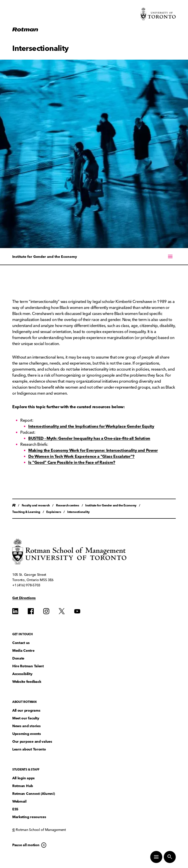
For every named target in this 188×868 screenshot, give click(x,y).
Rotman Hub (23, 786)
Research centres (68, 505)
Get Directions (24, 598)
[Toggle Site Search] (170, 857)
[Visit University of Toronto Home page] (158, 14)
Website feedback (27, 682)
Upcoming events (27, 734)
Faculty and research (36, 505)
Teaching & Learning (26, 512)
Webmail (19, 801)
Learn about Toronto (29, 749)
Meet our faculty (26, 718)
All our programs (26, 711)
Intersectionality (78, 512)
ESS (15, 809)
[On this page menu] (94, 256)
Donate (18, 658)
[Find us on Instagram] (46, 611)
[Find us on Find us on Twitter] (62, 611)
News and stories (26, 726)
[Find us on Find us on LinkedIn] (15, 611)
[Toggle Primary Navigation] (156, 857)
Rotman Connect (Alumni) (34, 794)
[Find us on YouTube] (77, 611)
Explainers (54, 512)
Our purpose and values (32, 742)
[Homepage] (25, 30)
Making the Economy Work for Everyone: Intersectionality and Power (93, 450)
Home (14, 505)
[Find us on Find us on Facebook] (31, 611)
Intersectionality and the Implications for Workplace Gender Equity (91, 426)
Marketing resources (29, 817)
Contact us (21, 643)
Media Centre (23, 651)
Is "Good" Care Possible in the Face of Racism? (72, 462)
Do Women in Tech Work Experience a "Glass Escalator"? (81, 456)
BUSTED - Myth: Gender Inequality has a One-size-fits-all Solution (89, 438)
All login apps (23, 778)
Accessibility (22, 674)
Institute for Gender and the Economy (45, 257)
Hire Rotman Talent (28, 666)
